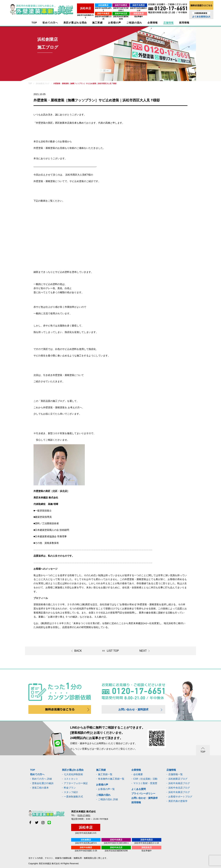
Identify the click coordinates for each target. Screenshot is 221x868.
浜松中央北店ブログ (179, 788)
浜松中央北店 (112, 11)
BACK (78, 651)
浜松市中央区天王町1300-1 (112, 8)
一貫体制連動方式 (73, 797)
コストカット (71, 779)
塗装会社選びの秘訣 (43, 783)
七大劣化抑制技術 (73, 774)
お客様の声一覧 (106, 789)
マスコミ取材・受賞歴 (145, 783)
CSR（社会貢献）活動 (145, 779)
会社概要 (138, 774)
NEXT (143, 651)
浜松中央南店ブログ (179, 783)
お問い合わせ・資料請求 (133, 709)
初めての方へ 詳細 (42, 779)
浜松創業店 (90, 5)
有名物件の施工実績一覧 (111, 779)
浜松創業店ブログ (178, 779)
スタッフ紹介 (71, 792)
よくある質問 (139, 789)
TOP (34, 23)
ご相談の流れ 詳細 (108, 799)
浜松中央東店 (112, 5)
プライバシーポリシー (143, 793)
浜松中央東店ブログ (179, 792)
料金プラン (70, 788)
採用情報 (136, 802)
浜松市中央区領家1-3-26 (90, 14)
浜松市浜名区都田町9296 (112, 14)
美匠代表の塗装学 (178, 801)
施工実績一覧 (105, 774)
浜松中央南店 (90, 11)
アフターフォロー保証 (76, 783)
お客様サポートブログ (180, 797)
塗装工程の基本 (40, 788)
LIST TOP (113, 651)
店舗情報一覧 (175, 774)
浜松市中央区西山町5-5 (90, 8)
